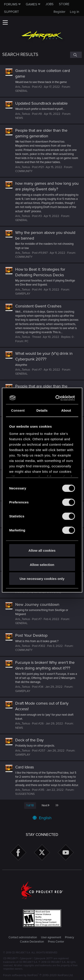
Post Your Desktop (31, 635)
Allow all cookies (42, 550)
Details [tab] (42, 410)
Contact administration (23, 937)
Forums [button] (11, 4)
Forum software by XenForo (38, 975)
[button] (5, 22)
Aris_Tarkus (23, 87)
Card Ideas (25, 767)
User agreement (51, 937)
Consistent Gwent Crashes (38, 306)
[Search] (76, 55)
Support (12, 12)
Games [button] (31, 4)
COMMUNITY (24, 171)
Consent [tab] (18, 410)
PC (27, 341)
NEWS (19, 118)
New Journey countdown (37, 604)
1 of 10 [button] (30, 805)
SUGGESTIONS (25, 794)
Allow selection (42, 564)
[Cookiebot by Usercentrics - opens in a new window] (57, 398)
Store (64, 4)
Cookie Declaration (32, 942)
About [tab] (66, 410)
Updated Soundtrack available (41, 103)
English (42, 818)
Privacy (69, 937)
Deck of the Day (29, 740)
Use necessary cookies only (42, 579)
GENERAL (22, 91)
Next (45, 805)
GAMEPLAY (23, 294)
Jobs (50, 4)
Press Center (56, 942)
